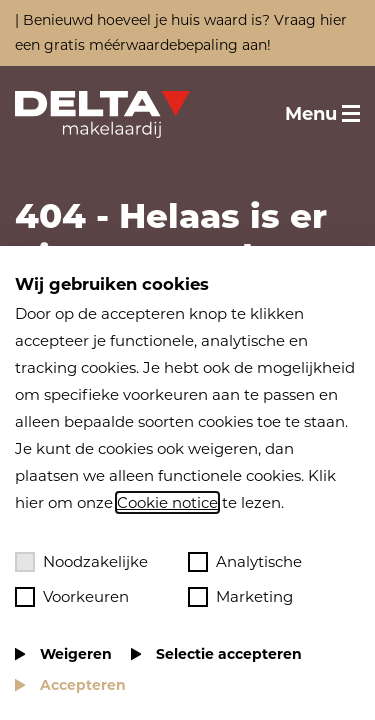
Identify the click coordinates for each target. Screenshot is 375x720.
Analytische (245, 562)
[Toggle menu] (322, 114)
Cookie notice (167, 502)
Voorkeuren (72, 597)
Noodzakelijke (81, 562)
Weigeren (76, 654)
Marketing (240, 597)
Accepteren (83, 685)
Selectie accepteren (229, 654)
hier (333, 20)
